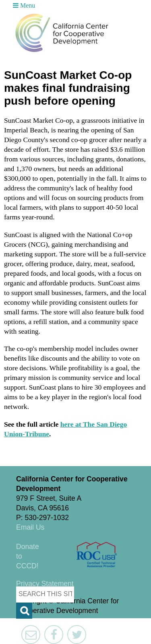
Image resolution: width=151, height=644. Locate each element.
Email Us (30, 527)
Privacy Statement (45, 584)
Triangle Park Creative (81, 623)
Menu (24, 5)
